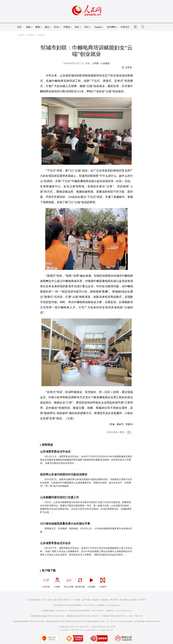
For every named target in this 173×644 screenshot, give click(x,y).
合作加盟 (86, 600)
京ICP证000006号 (126, 621)
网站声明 (114, 600)
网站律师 (123, 600)
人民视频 (91, 582)
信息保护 (133, 600)
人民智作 (103, 582)
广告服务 (76, 600)
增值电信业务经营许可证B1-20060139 (83, 616)
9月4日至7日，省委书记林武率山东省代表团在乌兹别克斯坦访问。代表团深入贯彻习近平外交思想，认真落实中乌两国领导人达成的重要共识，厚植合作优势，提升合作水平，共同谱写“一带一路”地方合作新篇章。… (86, 483)
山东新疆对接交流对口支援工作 (60, 497)
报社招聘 (57, 600)
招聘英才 (67, 600)
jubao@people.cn (113, 605)
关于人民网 (47, 600)
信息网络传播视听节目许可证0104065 (29, 621)
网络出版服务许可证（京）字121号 (102, 621)
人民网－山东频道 (101, 63)
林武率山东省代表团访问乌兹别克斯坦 (64, 474)
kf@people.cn (62, 611)
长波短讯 (41, 35)
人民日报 (46, 582)
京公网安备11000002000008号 (147, 621)
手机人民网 (69, 582)
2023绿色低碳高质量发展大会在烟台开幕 (65, 524)
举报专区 (125, 27)
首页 (19, 27)
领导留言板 (80, 582)
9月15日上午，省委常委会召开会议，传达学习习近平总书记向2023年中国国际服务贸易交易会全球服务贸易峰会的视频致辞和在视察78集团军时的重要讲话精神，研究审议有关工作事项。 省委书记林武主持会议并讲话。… (86, 460)
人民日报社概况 (34, 600)
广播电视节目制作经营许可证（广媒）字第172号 (122, 616)
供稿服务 (95, 600)
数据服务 (104, 600)
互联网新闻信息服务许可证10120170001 (47, 616)
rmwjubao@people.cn (124, 611)
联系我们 (142, 600)
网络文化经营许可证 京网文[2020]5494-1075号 (66, 621)
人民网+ (57, 582)
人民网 (21, 35)
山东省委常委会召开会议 (55, 452)
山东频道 (30, 35)
